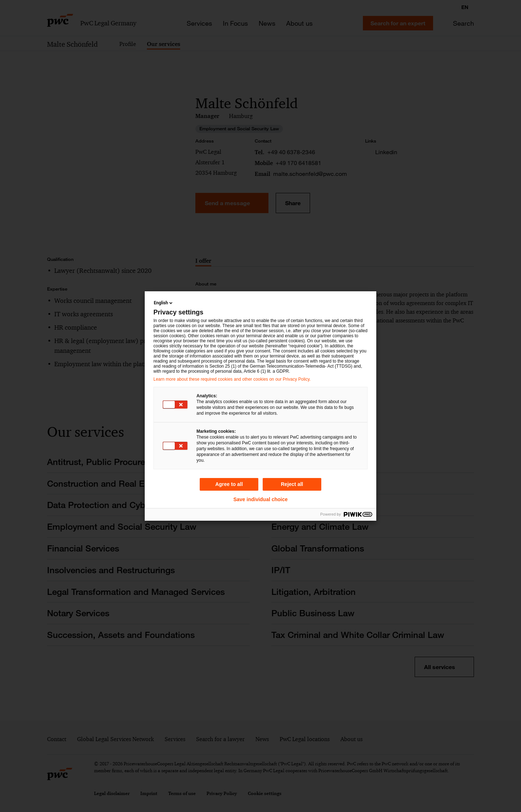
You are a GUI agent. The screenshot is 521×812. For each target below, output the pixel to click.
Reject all (292, 484)
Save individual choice (260, 499)
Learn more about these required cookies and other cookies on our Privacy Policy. (232, 379)
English (164, 303)
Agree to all (229, 484)
